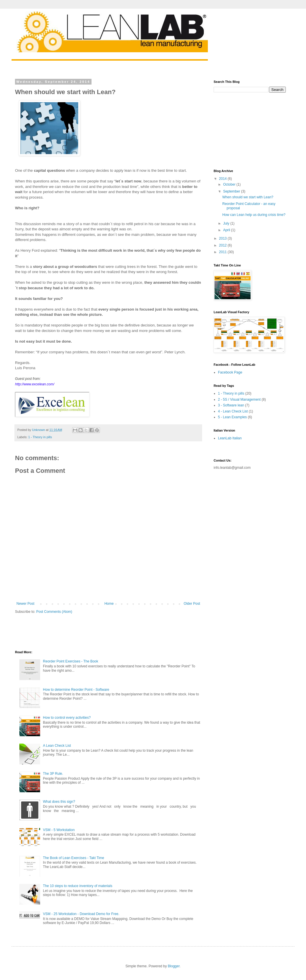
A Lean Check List (57, 746)
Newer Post (25, 604)
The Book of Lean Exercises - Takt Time (74, 858)
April (227, 230)
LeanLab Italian (230, 438)
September (232, 191)
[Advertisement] (83, 632)
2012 (223, 245)
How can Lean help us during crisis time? (254, 215)
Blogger (174, 966)
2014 (223, 179)
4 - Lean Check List (233, 411)
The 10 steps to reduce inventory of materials (78, 886)
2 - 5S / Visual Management (239, 400)
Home (109, 604)
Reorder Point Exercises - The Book (71, 661)
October (230, 184)
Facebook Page (230, 372)
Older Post (192, 604)
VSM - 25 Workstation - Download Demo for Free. (81, 914)
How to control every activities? (67, 718)
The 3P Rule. (53, 774)
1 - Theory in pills (40, 437)
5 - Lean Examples (232, 417)
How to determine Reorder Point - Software (76, 690)
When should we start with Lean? (248, 197)
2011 (223, 252)
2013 (223, 238)
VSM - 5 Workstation (59, 830)
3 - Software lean (231, 405)
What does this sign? (59, 802)
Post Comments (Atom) (54, 612)
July (227, 223)
